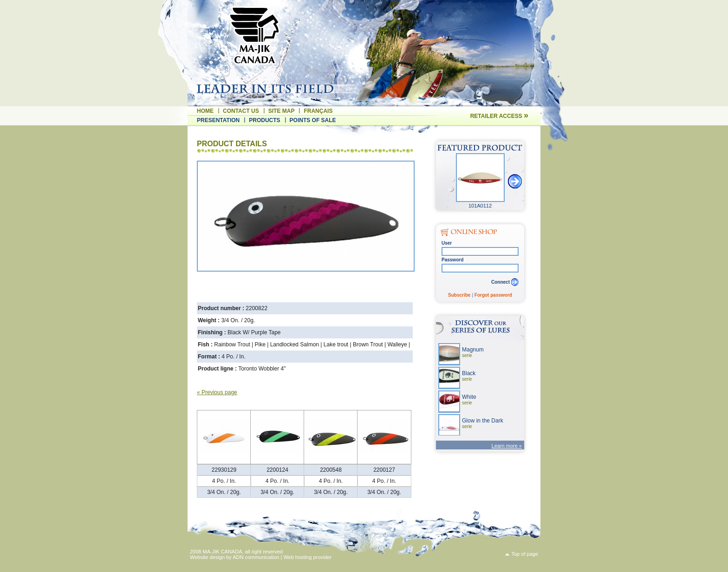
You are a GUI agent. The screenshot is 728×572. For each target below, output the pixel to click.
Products (264, 120)
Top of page (525, 554)
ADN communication (256, 557)
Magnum (473, 352)
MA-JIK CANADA (223, 552)
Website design (207, 557)
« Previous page (217, 392)
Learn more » (507, 446)
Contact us (241, 111)
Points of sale (313, 120)
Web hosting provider (307, 557)
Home (205, 111)
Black (469, 376)
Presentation (218, 120)
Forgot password (493, 295)
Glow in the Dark (483, 423)
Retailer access (499, 116)
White (469, 400)
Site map (282, 111)
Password (452, 260)
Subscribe (459, 295)
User (447, 243)
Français (318, 111)
